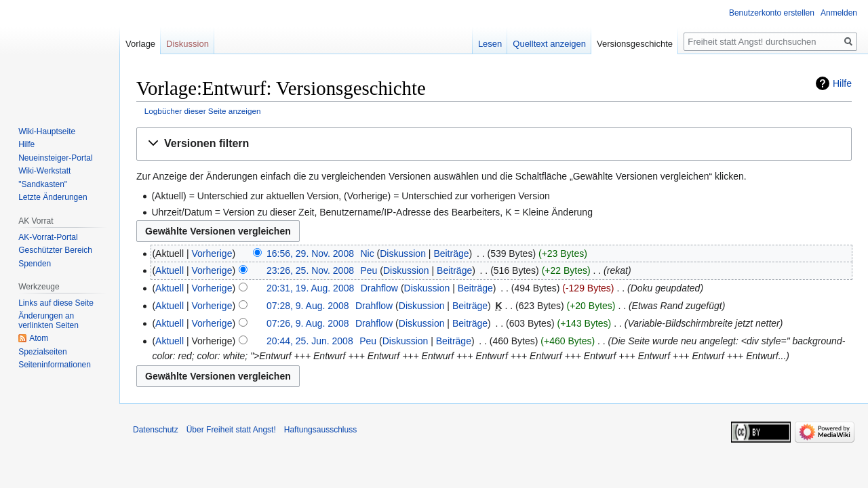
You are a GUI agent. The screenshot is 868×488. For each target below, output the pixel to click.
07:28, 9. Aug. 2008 (308, 306)
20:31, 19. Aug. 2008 (310, 288)
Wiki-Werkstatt (44, 171)
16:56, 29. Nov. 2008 (310, 253)
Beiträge (451, 253)
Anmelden (839, 13)
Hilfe (842, 83)
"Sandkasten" (43, 184)
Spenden (35, 264)
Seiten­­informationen (55, 365)
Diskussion (403, 253)
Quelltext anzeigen (549, 44)
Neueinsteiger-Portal (55, 158)
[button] (494, 144)
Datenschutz (156, 430)
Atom (39, 338)
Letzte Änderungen (53, 197)
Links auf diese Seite (56, 303)
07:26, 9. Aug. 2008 (308, 323)
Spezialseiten (42, 352)
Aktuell (170, 270)
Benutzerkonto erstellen (772, 13)
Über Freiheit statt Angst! (231, 430)
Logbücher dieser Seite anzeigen (203, 111)
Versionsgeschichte (635, 44)
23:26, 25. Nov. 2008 (310, 270)
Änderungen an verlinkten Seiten (48, 321)
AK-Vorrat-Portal (48, 237)
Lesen (490, 44)
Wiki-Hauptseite (47, 131)
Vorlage (140, 44)
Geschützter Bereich (55, 250)
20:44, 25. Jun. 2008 (310, 341)
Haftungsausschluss (320, 430)
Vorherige (212, 253)
